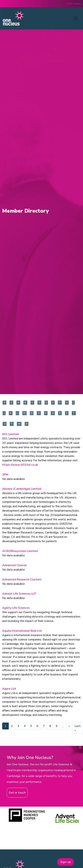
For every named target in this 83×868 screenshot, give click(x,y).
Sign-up (65, 862)
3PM (5, 475)
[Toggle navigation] (76, 18)
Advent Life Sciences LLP (19, 594)
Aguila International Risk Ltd (22, 631)
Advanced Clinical (14, 565)
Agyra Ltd (9, 689)
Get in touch (17, 793)
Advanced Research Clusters (22, 579)
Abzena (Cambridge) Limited (22, 489)
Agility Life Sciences (16, 608)
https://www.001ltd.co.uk (20, 465)
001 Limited (10, 434)
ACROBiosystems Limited (20, 551)
